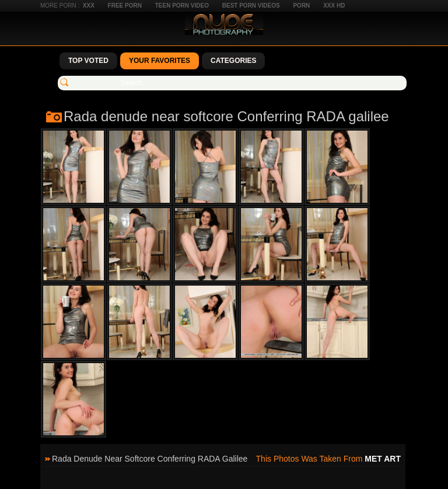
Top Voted (88, 61)
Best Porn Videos (251, 6)
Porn (301, 6)
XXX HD (334, 6)
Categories (233, 61)
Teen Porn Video (182, 6)
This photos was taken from (328, 459)
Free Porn (125, 6)
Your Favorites (160, 61)
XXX (89, 6)
